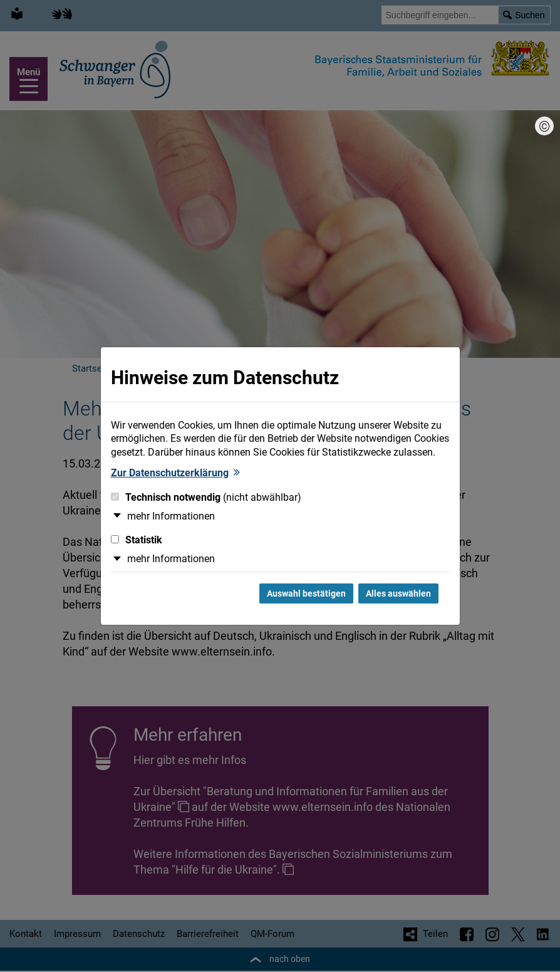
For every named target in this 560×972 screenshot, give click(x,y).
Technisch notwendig (206, 497)
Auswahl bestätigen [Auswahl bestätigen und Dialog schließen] (306, 593)
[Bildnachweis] (544, 126)
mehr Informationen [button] (171, 516)
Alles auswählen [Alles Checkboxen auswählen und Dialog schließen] (398, 593)
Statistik (137, 540)
